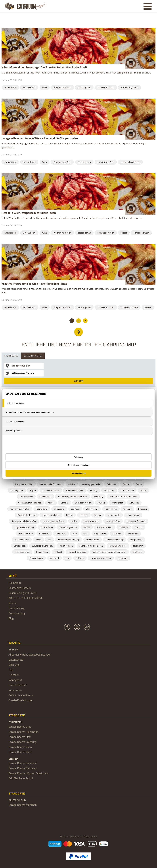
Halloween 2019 (25, 533)
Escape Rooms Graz (20, 727)
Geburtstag (123, 558)
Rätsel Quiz (44, 533)
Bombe (126, 484)
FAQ (11, 670)
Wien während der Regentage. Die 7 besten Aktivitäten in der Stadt (44, 67)
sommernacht (114, 515)
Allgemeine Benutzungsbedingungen (30, 655)
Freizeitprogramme (129, 87)
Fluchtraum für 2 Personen (91, 546)
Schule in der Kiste (105, 527)
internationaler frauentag (51, 484)
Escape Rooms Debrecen (23, 768)
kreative (148, 307)
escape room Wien (106, 87)
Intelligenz (137, 552)
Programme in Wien (62, 87)
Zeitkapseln (109, 490)
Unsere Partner (18, 685)
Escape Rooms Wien (20, 747)
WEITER (78, 381)
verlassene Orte (113, 521)
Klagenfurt (54, 558)
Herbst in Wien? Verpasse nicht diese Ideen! (29, 213)
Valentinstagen (66, 546)
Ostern (143, 490)
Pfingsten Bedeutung (27, 515)
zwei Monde (133, 533)
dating (38, 540)
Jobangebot (15, 680)
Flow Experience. (22, 552)
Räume (12, 603)
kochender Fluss (22, 540)
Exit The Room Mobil (21, 778)
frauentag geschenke (91, 484)
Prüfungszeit (117, 503)
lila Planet (117, 533)
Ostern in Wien (26, 497)
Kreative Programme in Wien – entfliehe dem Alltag (34, 284)
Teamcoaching (17, 613)
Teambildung (42, 509)
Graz (85, 533)
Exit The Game (47, 527)
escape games (84, 87)
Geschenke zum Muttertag (30, 503)
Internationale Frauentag (69, 540)
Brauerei (84, 515)
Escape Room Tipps (77, 552)
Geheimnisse (19, 546)
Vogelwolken (100, 533)
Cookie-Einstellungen (21, 700)
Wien (45, 87)
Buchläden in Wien (83, 503)
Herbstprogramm (141, 233)
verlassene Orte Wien (136, 521)
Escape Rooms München (23, 805)
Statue (139, 484)
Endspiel (58, 552)
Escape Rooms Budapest (23, 763)
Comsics (65, 503)
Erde (75, 533)
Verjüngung (59, 509)
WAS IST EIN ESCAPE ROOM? (26, 598)
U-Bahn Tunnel (127, 490)
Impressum (15, 690)
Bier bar (98, 515)
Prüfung (101, 503)
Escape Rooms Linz (20, 737)
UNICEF (87, 527)
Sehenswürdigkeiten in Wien (24, 521)
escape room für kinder (101, 558)
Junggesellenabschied (130, 162)
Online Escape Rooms (21, 695)
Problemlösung (36, 558)
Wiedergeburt (92, 509)
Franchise (14, 675)
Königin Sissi (42, 552)
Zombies (139, 527)
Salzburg (80, 558)
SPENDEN (124, 527)
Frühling (94, 490)
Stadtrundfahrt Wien (75, 490)
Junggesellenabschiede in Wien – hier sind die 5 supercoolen (40, 138)
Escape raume (136, 540)
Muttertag (98, 497)
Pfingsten (143, 509)
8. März (72, 484)
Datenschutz (16, 660)
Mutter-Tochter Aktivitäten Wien (123, 497)
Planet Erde (61, 533)
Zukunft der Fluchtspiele (42, 546)
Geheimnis (112, 484)
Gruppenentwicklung (115, 540)
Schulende (134, 503)
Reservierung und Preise (23, 593)
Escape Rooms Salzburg (22, 742)
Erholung (128, 509)
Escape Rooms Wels (20, 752)
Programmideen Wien (20, 509)
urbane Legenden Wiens (54, 521)
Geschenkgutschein (20, 588)
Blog (11, 618)
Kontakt (13, 649)
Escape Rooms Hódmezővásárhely (29, 773)
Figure (33, 490)
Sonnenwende (133, 515)
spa (49, 540)
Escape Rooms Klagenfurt (23, 732)
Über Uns (14, 665)
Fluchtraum (138, 546)
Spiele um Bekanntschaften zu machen (109, 552)
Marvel (51, 503)
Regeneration (111, 509)
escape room (10, 87)
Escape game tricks (118, 546)
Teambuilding (45, 497)
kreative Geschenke (129, 307)
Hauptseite (15, 583)
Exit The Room (29, 87)
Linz (67, 558)
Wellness (75, 509)
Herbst (124, 233)
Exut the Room (93, 540)
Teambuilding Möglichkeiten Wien (73, 497)
